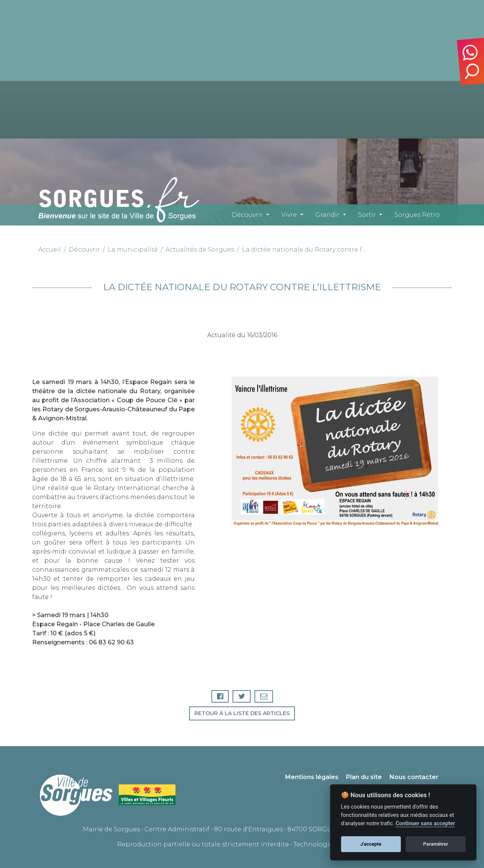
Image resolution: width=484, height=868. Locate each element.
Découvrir (247, 215)
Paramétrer (436, 844)
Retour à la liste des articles (242, 713)
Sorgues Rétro (417, 215)
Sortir (367, 215)
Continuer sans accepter (425, 824)
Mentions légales (312, 777)
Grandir (327, 215)
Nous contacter (414, 777)
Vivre (289, 215)
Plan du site (364, 777)
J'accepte (371, 844)
